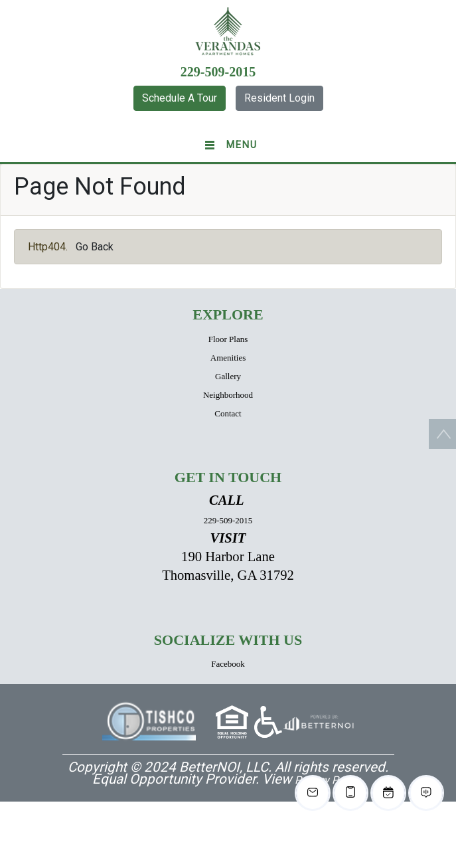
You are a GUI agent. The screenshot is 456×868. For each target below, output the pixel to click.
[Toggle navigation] (228, 145)
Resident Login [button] (279, 98)
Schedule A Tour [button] (180, 98)
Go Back (95, 247)
